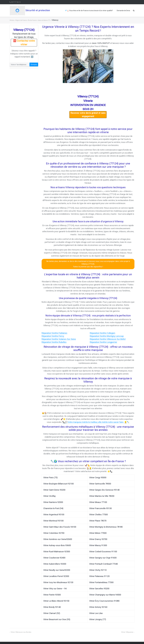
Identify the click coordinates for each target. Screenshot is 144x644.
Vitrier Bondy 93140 (52, 607)
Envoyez (34, 64)
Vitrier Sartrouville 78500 (100, 484)
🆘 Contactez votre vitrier (24, 43)
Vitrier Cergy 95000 (98, 478)
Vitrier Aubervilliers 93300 (55, 564)
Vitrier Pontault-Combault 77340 (103, 564)
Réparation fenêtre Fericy (53, 336)
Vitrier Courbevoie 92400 (54, 558)
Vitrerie (12, 20)
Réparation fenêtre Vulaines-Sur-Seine (59, 339)
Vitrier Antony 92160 (98, 607)
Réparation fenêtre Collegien (102, 333)
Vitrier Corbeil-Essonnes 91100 (103, 552)
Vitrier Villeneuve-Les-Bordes (21, 632)
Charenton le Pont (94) (53, 508)
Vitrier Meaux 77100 (98, 502)
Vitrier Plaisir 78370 (98, 521)
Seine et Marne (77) (44, 20)
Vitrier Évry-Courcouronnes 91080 (104, 601)
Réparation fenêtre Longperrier (103, 342)
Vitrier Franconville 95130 (100, 508)
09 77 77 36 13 (16, 2)
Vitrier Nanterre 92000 (53, 502)
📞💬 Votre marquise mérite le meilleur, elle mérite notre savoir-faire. (93, 422)
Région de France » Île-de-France (26, 20)
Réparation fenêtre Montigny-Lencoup (107, 336)
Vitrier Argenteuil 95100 (54, 515)
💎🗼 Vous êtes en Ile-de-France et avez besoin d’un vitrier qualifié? (89, 11)
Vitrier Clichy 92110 (98, 570)
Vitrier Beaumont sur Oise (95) (57, 619)
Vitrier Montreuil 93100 (53, 521)
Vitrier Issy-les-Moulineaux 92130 (58, 582)
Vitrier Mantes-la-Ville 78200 (102, 496)
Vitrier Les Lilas (96, 613)
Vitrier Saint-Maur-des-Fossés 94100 (60, 527)
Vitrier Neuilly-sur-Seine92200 (57, 570)
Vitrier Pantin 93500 (52, 595)
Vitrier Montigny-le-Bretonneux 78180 (106, 527)
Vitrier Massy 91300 (98, 545)
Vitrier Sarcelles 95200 (99, 589)
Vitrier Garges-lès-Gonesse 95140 (104, 490)
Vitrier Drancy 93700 (98, 539)
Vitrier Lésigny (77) (98, 619)
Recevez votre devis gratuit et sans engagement (88, 115)
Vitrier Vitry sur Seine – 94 (55, 589)
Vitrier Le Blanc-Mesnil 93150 (56, 601)
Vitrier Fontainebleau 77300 (101, 582)
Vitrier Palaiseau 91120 (99, 576)
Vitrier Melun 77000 (98, 533)
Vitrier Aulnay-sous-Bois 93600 (57, 545)
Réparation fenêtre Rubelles (54, 342)
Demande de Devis (123, 11)
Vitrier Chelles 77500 (98, 515)
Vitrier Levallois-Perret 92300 (56, 576)
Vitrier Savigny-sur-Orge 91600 (103, 558)
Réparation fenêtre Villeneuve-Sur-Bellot (108, 339)
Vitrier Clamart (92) (52, 613)
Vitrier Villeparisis (127, 632)
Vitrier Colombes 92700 (54, 533)
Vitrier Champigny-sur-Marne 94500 (105, 595)
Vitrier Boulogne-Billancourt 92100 (58, 484)
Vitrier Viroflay (49, 496)
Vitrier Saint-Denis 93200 (54, 490)
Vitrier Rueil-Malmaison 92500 (57, 552)
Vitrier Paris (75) (50, 478)
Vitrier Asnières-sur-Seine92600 (58, 539)
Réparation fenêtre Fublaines (54, 333)
